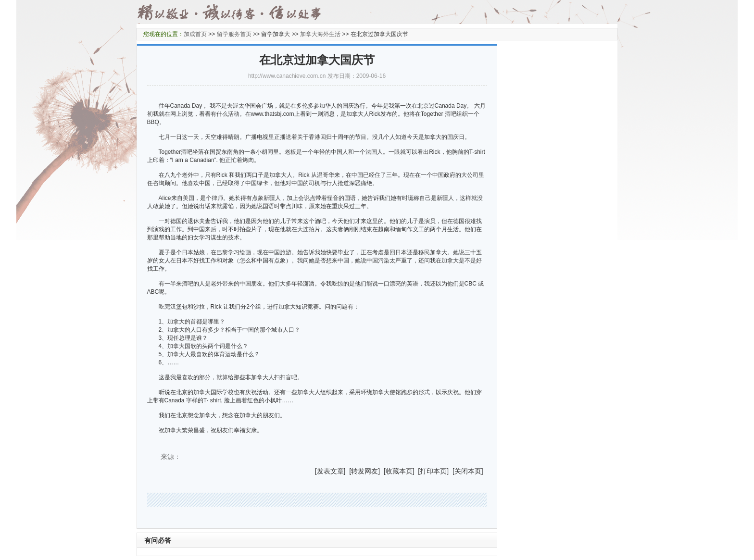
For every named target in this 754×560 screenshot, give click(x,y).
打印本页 (433, 471)
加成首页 (195, 34)
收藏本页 (399, 471)
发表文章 (330, 471)
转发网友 (364, 471)
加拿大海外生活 (320, 34)
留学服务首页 (234, 34)
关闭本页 (468, 471)
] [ (348, 471)
